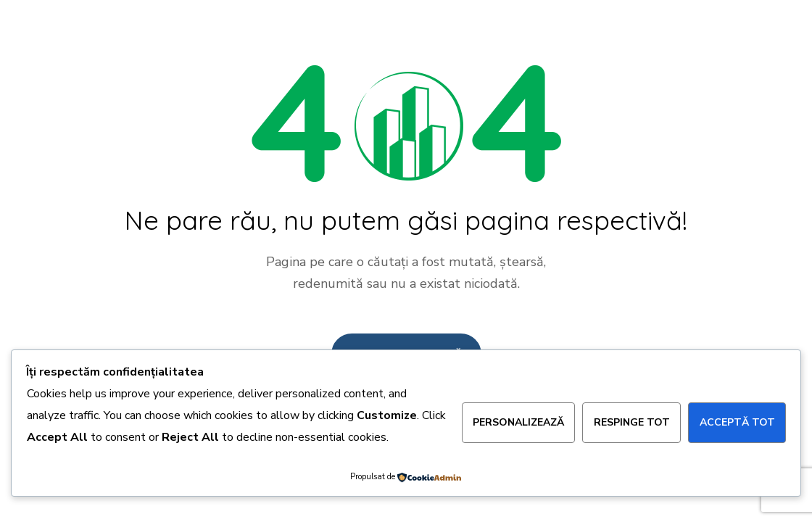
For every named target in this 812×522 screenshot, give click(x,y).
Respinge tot (632, 422)
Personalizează (518, 422)
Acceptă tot (737, 422)
